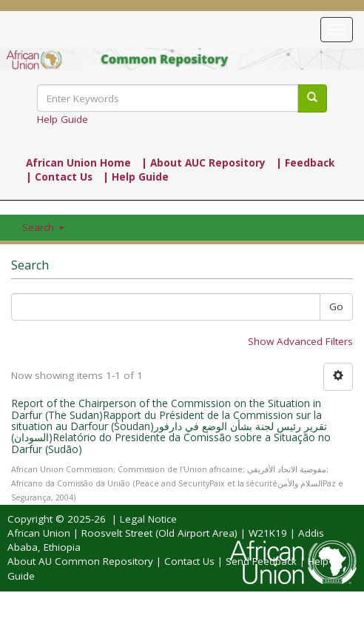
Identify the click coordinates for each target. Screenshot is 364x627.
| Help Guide (136, 177)
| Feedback (305, 163)
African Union (39, 533)
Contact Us (189, 561)
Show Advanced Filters (300, 341)
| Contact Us (59, 177)
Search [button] (43, 227)
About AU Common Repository (80, 561)
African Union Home (78, 163)
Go (336, 306)
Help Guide (63, 119)
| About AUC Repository (203, 163)
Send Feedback (261, 561)
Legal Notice (148, 519)
